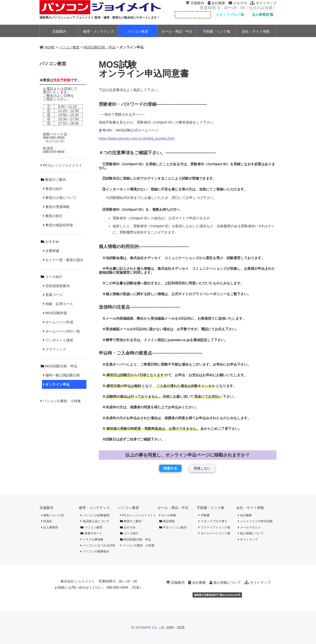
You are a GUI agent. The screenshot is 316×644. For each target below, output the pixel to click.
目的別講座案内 (56, 286)
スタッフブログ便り (213, 521)
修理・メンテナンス (94, 508)
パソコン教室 (69, 47)
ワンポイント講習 (58, 340)
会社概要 (217, 3)
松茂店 (47, 521)
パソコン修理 (91, 527)
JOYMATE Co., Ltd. (150, 627)
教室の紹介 (53, 189)
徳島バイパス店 (53, 515)
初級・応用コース (58, 304)
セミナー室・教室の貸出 (63, 260)
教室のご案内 (53, 180)
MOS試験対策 (55, 313)
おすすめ (50, 242)
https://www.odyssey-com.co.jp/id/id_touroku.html (137, 138)
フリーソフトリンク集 (214, 527)
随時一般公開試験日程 (62, 375)
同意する (170, 468)
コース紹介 (52, 277)
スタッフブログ (230, 15)
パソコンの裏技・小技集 (61, 401)
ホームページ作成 (58, 322)
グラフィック (55, 349)
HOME (50, 47)
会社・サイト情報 (250, 508)
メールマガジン (249, 527)
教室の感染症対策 (58, 225)
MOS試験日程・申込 (99, 47)
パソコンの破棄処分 (95, 551)
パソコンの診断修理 (95, 515)
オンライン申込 (56, 384)
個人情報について (251, 533)
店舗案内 (195, 3)
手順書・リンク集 (211, 508)
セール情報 (168, 515)
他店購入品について (95, 521)
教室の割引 (53, 216)
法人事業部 (262, 15)
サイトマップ (263, 3)
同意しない (202, 468)
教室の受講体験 (56, 207)
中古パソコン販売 (173, 527)
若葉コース (53, 295)
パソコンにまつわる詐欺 (98, 545)
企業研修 (51, 251)
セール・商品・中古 (173, 508)
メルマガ (238, 3)
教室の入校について (60, 198)
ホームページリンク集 (214, 533)
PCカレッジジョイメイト (61, 165)
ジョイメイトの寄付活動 (255, 521)
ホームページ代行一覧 (62, 331)
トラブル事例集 (92, 540)
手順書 (204, 515)
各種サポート (91, 533)
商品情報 (167, 521)
